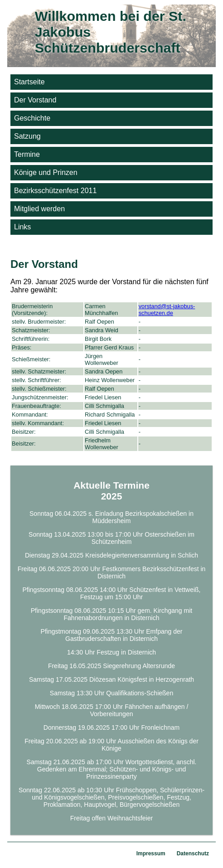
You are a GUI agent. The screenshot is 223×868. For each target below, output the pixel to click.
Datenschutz (193, 853)
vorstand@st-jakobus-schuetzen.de (167, 310)
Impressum (151, 853)
